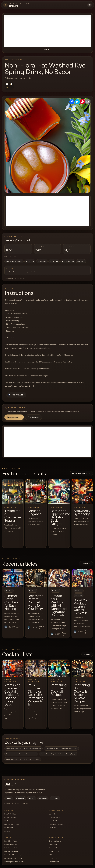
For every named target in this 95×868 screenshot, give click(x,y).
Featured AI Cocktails (12, 824)
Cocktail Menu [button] (16, 395)
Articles (7, 831)
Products (52, 828)
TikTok (32, 798)
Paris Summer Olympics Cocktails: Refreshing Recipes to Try (36, 695)
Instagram (20, 798)
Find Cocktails (34, 417)
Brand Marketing (55, 841)
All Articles (86, 564)
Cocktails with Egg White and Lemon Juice (21, 754)
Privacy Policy (54, 851)
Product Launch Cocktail (13, 858)
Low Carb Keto (54, 817)
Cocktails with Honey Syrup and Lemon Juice (61, 748)
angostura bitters (68, 261)
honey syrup (42, 261)
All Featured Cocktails (81, 473)
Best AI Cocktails (10, 814)
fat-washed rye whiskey (14, 261)
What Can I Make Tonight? (14, 855)
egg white (81, 261)
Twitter (9, 798)
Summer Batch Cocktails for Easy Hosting (11, 602)
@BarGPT (20, 60)
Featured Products (56, 824)
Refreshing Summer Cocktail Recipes (59, 690)
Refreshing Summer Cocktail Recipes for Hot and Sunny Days (13, 695)
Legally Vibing (54, 858)
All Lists (87, 654)
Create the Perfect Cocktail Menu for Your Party (35, 602)
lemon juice (30, 261)
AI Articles (32, 591)
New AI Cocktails (10, 817)
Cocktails (9, 591)
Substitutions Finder (11, 848)
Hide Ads (47, 50)
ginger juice (54, 261)
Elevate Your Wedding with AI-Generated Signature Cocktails (59, 606)
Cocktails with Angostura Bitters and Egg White (23, 759)
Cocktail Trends (10, 821)
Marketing (79, 595)
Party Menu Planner (11, 841)
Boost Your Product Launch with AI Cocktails (82, 607)
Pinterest (55, 798)
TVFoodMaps (54, 862)
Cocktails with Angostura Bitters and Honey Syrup (58, 754)
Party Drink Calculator (12, 844)
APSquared (53, 855)
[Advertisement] (47, 31)
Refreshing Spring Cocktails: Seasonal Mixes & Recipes (82, 693)
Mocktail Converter (11, 851)
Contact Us (53, 844)
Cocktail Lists (9, 828)
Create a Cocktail (14, 417)
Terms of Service (55, 848)
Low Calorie (53, 814)
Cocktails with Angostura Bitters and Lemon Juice (23, 748)
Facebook (43, 798)
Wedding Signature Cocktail (14, 862)
